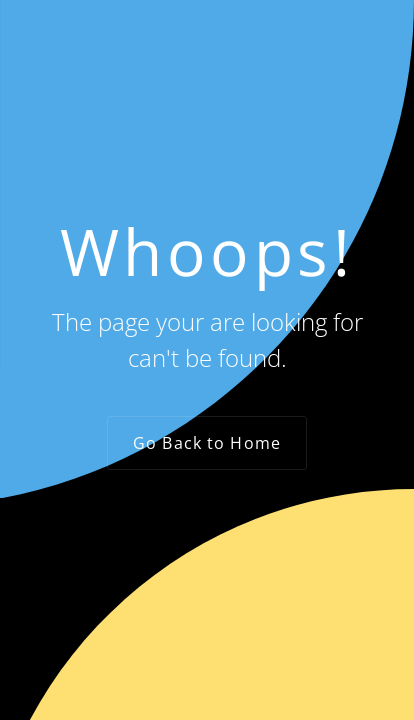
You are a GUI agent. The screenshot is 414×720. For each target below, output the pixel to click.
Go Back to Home (207, 443)
